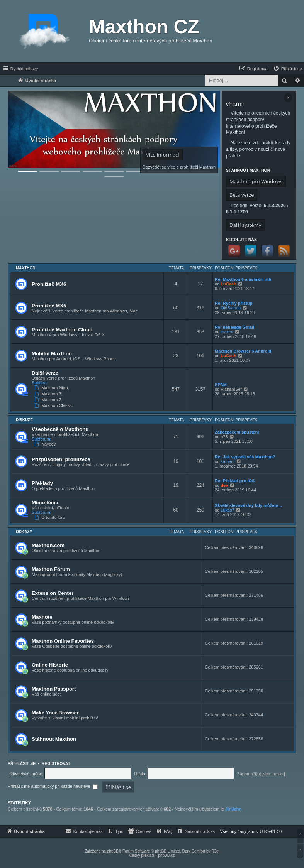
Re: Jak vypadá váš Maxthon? (245, 457)
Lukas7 (227, 510)
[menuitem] (287, 69)
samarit (228, 461)
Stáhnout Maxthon (54, 739)
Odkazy (24, 532)
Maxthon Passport (54, 689)
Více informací (162, 155)
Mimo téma (45, 502)
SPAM (221, 385)
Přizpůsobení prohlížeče (61, 459)
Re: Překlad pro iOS (235, 481)
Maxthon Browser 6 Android (243, 351)
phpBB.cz (166, 855)
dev (224, 485)
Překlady (42, 483)
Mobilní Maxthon (52, 354)
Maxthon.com (48, 545)
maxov (227, 332)
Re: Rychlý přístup (234, 303)
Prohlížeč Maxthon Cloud (62, 330)
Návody (46, 444)
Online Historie (50, 665)
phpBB (113, 851)
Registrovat (56, 763)
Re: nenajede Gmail (234, 327)
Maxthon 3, (49, 394)
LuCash (228, 284)
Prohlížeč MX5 (49, 306)
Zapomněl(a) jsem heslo (260, 774)
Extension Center (53, 593)
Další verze (45, 373)
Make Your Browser (55, 713)
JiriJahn (233, 809)
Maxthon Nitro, (53, 388)
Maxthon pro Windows (256, 181)
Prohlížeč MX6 (49, 284)
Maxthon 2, (49, 400)
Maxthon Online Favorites (63, 641)
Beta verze (242, 195)
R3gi (215, 851)
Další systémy (245, 225)
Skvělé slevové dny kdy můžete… (249, 505)
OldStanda (231, 308)
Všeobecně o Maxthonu (60, 429)
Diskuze (24, 420)
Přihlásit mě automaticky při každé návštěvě (53, 786)
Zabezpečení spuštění (237, 432)
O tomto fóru (50, 517)
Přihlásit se (22, 763)
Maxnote (42, 617)
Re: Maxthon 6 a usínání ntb (243, 279)
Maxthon (26, 268)
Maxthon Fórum (51, 569)
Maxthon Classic (54, 405)
